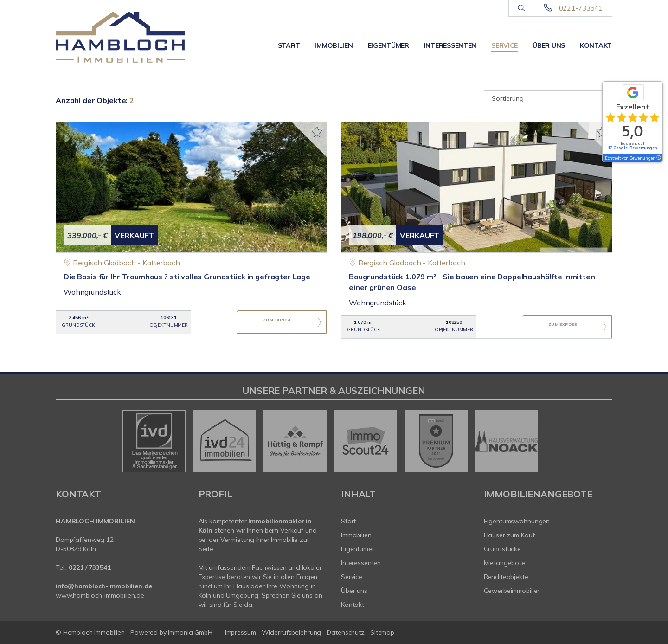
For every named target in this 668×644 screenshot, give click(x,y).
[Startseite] (120, 37)
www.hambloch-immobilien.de (100, 595)
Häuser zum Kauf (509, 535)
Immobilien (334, 45)
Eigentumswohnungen (517, 521)
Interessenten (450, 45)
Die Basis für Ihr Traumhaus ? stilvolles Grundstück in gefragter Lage (187, 277)
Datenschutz (346, 632)
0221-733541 (581, 8)
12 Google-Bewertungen (633, 148)
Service (504, 45)
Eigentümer (389, 45)
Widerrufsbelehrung (292, 632)
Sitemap (382, 632)
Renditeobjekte (506, 577)
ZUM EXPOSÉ (277, 322)
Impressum (241, 632)
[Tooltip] (658, 158)
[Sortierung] (548, 98)
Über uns (549, 45)
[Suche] (521, 8)
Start (289, 45)
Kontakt (596, 45)
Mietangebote (505, 563)
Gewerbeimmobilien (513, 591)
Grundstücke (503, 549)
